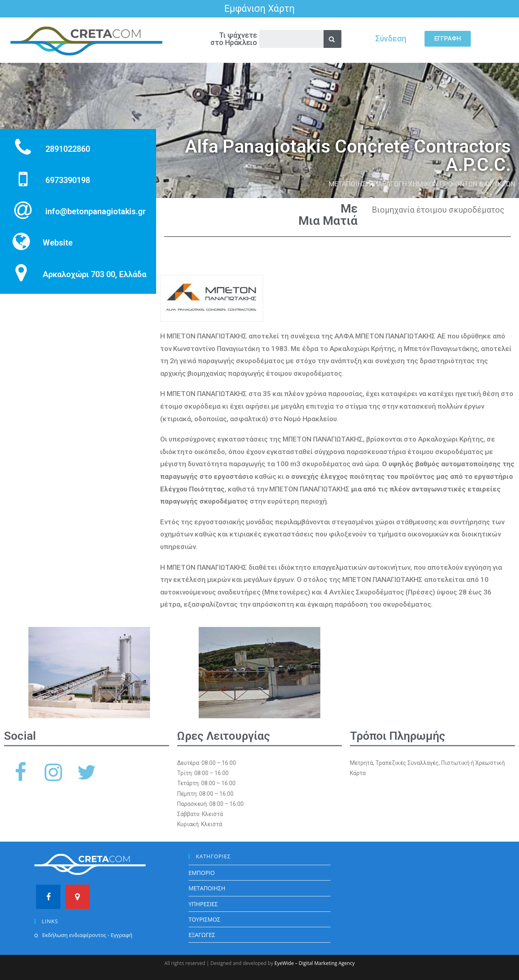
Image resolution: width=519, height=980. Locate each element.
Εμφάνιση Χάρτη (259, 9)
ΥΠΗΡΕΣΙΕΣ (203, 904)
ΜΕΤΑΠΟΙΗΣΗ (350, 184)
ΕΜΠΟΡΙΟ (202, 873)
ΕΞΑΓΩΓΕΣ (202, 935)
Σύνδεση (391, 39)
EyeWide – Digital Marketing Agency (315, 963)
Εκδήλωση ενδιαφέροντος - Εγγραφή (87, 935)
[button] (448, 39)
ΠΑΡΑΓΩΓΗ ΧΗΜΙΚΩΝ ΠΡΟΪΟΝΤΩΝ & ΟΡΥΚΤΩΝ (444, 184)
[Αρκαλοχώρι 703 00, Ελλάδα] (78, 365)
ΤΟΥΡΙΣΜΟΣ (204, 919)
